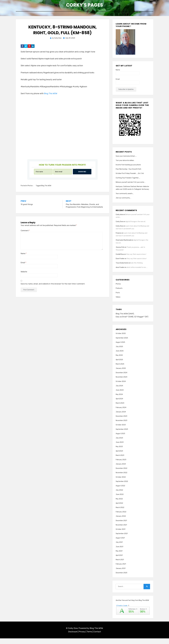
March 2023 (120, 461)
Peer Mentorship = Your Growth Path (128, 171)
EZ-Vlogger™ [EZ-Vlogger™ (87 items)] (123, 322)
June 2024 (120, 396)
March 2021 (120, 565)
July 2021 (119, 548)
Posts (118, 294)
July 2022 (119, 496)
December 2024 (121, 378)
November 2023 (121, 426)
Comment (25, 232)
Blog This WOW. (96, 634)
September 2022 (122, 487)
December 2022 (121, 474)
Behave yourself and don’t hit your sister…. (131, 184)
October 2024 (121, 387)
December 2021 (121, 526)
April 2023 (119, 457)
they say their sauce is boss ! (136, 256)
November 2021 (121, 531)
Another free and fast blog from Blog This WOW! (132, 606)
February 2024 (121, 413)
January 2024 (121, 417)
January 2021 (121, 574)
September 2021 (122, 539)
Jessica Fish (120, 249)
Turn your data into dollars (125, 162)
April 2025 (119, 365)
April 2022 (119, 509)
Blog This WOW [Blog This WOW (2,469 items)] (125, 316)
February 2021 (121, 570)
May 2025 (119, 361)
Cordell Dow (120, 256)
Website (24, 274)
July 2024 (119, 391)
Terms (89, 637)
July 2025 (119, 352)
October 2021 (121, 535)
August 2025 (120, 348)
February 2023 (121, 465)
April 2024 (119, 404)
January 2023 (121, 470)
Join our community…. (123, 200)
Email (23, 264)
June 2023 (120, 448)
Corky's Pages (85, 5)
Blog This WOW (51, 95)
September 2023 (122, 435)
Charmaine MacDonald (123, 242)
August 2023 (120, 439)
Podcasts (119, 290)
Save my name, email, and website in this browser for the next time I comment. (53, 286)
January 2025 (121, 374)
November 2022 (121, 478)
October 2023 (121, 431)
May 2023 (119, 452)
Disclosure (73, 637)
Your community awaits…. (125, 195)
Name (24, 255)
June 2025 (120, 357)
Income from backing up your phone (128, 166)
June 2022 (120, 500)
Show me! (82, 173)
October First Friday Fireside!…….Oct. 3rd (130, 175)
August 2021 (120, 544)
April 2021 (119, 561)
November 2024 (121, 383)
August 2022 (120, 491)
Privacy (82, 637)
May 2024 (119, 400)
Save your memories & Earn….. (126, 158)
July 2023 (119, 444)
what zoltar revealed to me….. (137, 269)
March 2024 (120, 409)
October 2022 (121, 483)
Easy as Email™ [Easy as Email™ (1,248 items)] (125, 319)
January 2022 (121, 522)
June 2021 (119, 552)
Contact (97, 637)
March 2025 (120, 370)
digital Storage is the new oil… (136, 223)
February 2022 (121, 518)
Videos (118, 299)
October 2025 (121, 339)
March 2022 (120, 513)
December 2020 (121, 578)
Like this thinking (137, 265)
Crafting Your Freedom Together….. (128, 180)
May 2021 (119, 557)
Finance (118, 235)
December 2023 (121, 422)
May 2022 (119, 504)
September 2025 (122, 344)
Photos (30, 187)
